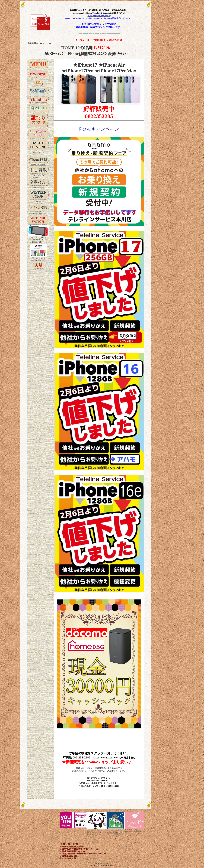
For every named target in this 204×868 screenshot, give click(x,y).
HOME (68, 48)
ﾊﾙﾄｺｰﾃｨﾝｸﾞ (55, 54)
